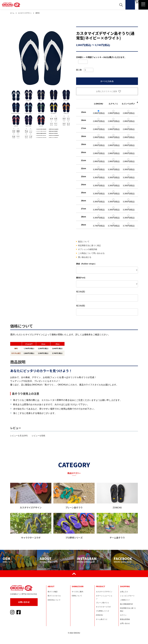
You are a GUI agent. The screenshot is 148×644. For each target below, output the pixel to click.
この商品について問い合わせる (91, 253)
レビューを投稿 (38, 436)
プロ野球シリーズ (102, 611)
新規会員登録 (125, 619)
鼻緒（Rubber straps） (86, 264)
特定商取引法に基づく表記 (89, 245)
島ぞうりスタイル (54, 596)
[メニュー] (143, 5)
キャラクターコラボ (103, 607)
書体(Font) (81, 278)
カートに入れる (107, 81)
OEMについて (77, 596)
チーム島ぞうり (102, 619)
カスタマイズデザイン (27, 13)
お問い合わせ (24, 602)
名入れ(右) (81, 306)
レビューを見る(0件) (19, 436)
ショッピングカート (127, 596)
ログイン (123, 615)
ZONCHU (99, 615)
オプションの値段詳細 (88, 249)
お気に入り (124, 592)
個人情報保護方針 (127, 604)
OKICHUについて (54, 600)
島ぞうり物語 (53, 592)
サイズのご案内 (77, 592)
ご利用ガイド (125, 600)
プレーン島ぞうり (102, 603)
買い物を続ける (85, 257)
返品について (84, 242)
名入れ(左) (81, 292)
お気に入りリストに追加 (107, 91)
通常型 (41, 13)
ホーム (13, 13)
